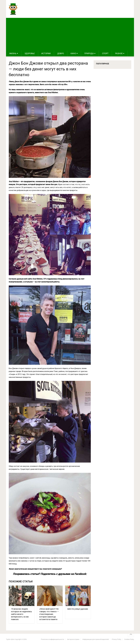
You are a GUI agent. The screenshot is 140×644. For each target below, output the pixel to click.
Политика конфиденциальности (52, 639)
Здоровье (30, 53)
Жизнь (13, 53)
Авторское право (73, 639)
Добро (61, 53)
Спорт (105, 53)
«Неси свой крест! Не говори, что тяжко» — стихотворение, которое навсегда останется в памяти (49, 614)
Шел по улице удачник (78, 609)
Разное (119, 53)
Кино (73, 53)
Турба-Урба (10, 639)
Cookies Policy (129, 639)
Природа (89, 53)
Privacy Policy (116, 639)
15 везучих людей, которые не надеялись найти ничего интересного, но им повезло (21, 614)
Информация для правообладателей (96, 639)
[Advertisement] (70, 34)
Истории (46, 53)
